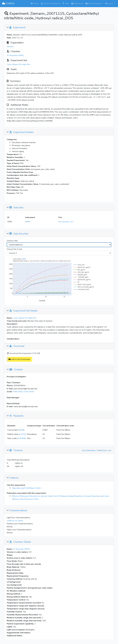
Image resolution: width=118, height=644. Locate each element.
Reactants (15, 416)
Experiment (16, 28)
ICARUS (8, 3)
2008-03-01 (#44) (15, 521)
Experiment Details (20, 132)
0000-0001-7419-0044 (23, 392)
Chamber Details (19, 542)
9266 (21, 430)
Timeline (15, 450)
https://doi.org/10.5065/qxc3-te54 (26, 488)
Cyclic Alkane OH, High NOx (18, 64)
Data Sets (15, 208)
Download (15, 346)
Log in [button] (109, 3)
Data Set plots (17, 234)
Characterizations (17, 511)
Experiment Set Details (22, 311)
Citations (13, 478)
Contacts (15, 370)
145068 (21, 438)
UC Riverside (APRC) (15, 55)
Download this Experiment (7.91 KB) (23, 353)
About (35, 3)
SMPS (28, 222)
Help (66, 3)
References (77, 3)
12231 (22, 434)
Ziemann (10, 46)
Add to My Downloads (19, 359)
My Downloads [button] (93, 3)
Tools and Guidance (50, 3)
